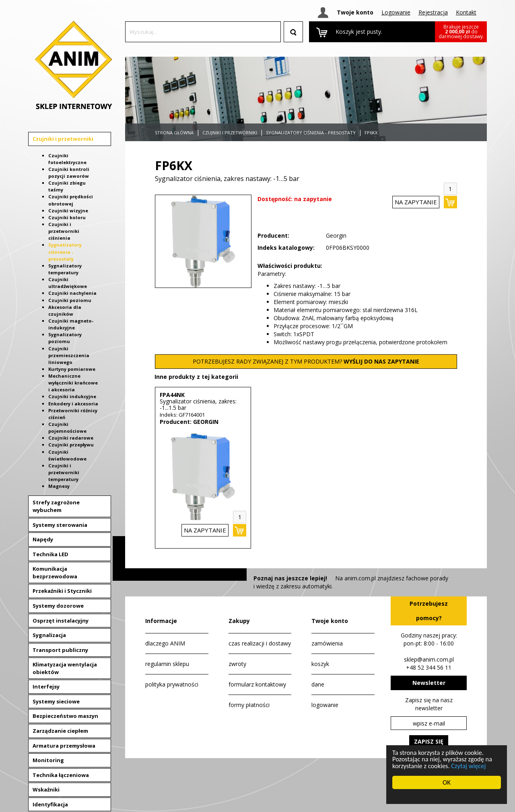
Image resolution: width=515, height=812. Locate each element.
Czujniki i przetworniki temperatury (64, 472)
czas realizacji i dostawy (260, 643)
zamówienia (327, 643)
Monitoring (48, 760)
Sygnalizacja (49, 635)
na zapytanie (416, 202)
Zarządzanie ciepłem (60, 731)
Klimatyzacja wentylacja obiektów (65, 668)
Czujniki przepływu (71, 445)
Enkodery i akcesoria (73, 404)
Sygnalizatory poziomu (65, 338)
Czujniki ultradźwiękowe (68, 283)
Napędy (43, 539)
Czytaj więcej (471, 766)
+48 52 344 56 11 (429, 667)
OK (447, 782)
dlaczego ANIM (165, 643)
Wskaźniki (46, 789)
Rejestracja (433, 12)
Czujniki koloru (67, 217)
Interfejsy (46, 687)
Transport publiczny (60, 650)
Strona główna (174, 133)
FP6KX (371, 133)
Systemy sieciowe (56, 701)
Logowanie (396, 12)
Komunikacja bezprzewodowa (55, 573)
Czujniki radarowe (71, 438)
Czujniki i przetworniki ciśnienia (64, 231)
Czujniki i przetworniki (63, 139)
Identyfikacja (50, 804)
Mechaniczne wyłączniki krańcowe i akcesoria (73, 383)
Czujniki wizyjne (68, 211)
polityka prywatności (172, 684)
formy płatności (249, 705)
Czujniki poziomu (70, 300)
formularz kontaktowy (257, 684)
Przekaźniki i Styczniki (62, 591)
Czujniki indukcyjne (72, 396)
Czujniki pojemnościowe (67, 428)
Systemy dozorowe (58, 606)
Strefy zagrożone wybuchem (56, 506)
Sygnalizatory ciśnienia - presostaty (65, 252)
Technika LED (50, 554)
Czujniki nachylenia (72, 293)
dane (318, 684)
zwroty (237, 664)
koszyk (320, 664)
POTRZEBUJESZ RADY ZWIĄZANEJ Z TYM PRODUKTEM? (306, 361)
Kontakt (466, 12)
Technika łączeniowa (61, 775)
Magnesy (59, 486)
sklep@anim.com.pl (429, 659)
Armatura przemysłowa (64, 746)
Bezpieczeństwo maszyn (65, 716)
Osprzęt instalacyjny (61, 621)
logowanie (325, 705)
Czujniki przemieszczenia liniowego (69, 355)
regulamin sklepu (167, 664)
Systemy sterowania (60, 525)
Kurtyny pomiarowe (72, 369)
